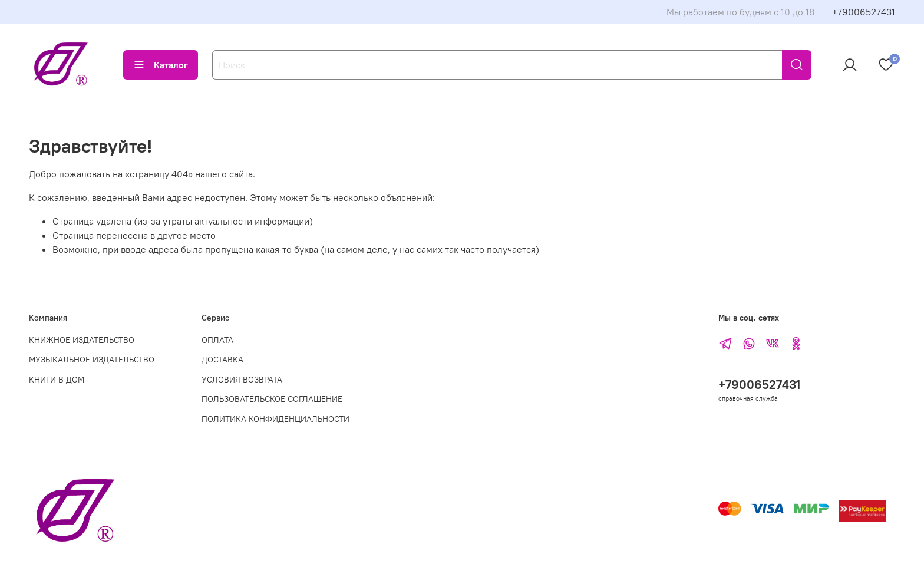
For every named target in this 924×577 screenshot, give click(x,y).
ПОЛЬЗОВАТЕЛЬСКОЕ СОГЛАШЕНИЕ (272, 399)
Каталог (161, 65)
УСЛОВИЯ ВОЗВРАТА (242, 380)
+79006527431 (864, 12)
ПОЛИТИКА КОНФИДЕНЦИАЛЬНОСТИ (275, 419)
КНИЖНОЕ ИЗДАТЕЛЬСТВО (82, 340)
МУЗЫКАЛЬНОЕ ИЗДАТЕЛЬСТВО (92, 360)
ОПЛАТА (217, 340)
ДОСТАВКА (222, 360)
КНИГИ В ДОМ (57, 380)
